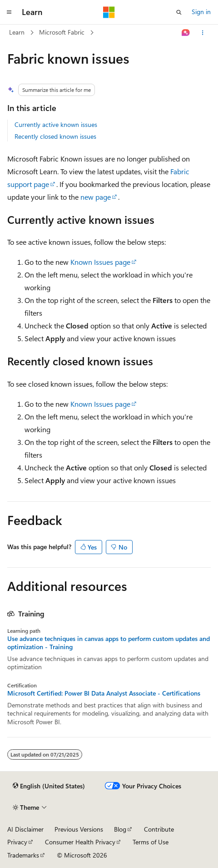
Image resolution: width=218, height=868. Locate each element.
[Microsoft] (109, 12)
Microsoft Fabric (62, 32)
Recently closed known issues (55, 136)
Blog (120, 829)
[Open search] (179, 12)
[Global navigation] (9, 12)
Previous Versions (79, 829)
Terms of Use (151, 842)
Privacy (17, 842)
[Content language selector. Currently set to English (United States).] (49, 786)
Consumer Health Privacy (80, 842)
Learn (17, 32)
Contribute (159, 829)
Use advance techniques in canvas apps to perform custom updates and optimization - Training (109, 643)
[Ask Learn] (186, 33)
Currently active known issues (56, 124)
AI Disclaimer (25, 829)
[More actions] (203, 33)
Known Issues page (100, 262)
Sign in (201, 12)
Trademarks (23, 855)
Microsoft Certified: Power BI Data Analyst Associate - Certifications (104, 693)
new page (96, 197)
